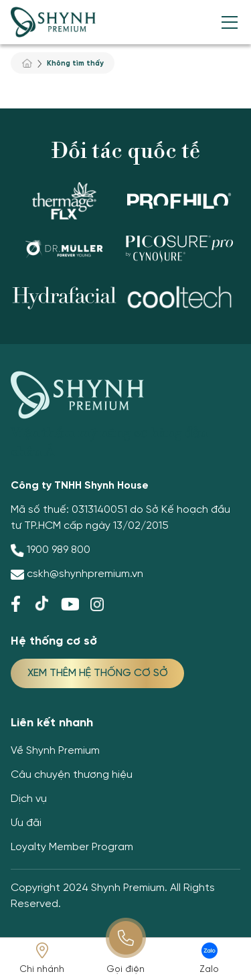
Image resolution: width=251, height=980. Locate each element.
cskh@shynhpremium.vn (85, 574)
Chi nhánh (42, 970)
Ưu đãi (26, 823)
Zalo (209, 970)
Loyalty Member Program (72, 847)
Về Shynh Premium (55, 751)
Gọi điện (125, 970)
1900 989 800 (59, 550)
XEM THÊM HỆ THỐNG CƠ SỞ (98, 673)
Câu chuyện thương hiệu (72, 775)
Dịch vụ (29, 799)
